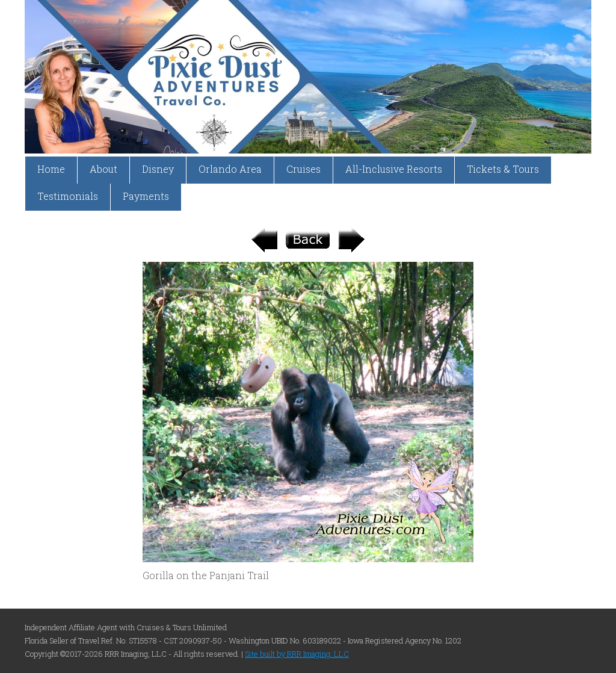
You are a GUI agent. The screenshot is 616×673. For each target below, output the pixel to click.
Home (51, 169)
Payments (146, 196)
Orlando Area (230, 169)
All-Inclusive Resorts (394, 169)
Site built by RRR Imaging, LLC (297, 654)
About (103, 169)
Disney (158, 169)
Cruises (303, 169)
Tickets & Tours (503, 169)
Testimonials (68, 196)
